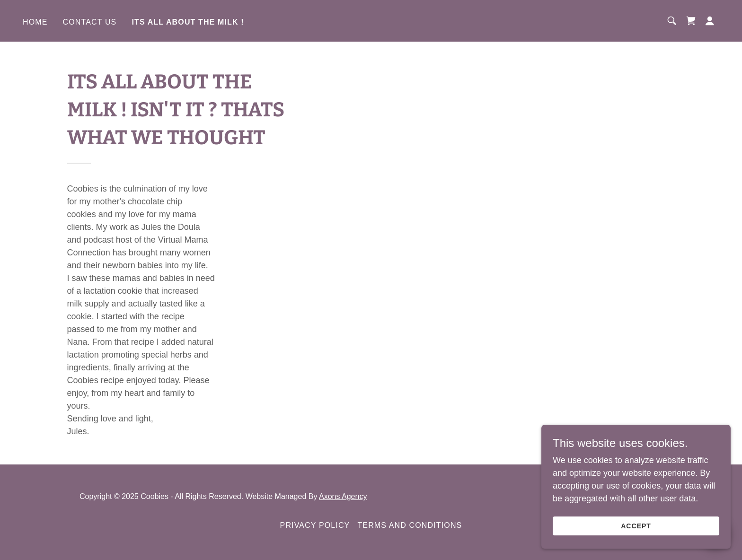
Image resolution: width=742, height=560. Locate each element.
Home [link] (35, 22)
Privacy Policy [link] (315, 525)
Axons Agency (343, 496)
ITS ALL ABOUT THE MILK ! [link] (188, 22)
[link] (691, 21)
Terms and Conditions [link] (410, 525)
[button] (710, 21)
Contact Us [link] (90, 22)
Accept (636, 526)
